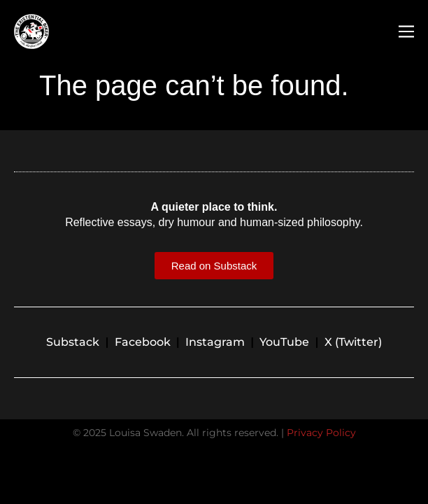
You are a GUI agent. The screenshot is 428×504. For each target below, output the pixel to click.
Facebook (143, 342)
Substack (73, 342)
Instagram (215, 342)
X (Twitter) (353, 342)
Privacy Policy (321, 433)
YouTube (284, 342)
